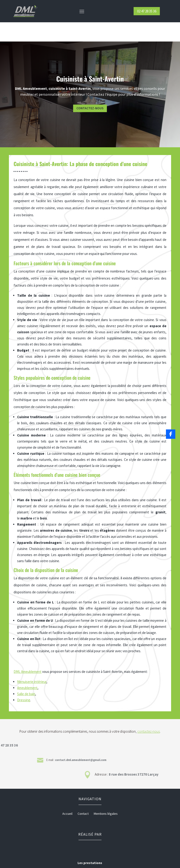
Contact (83, 795)
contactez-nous (149, 712)
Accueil (67, 795)
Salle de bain (26, 675)
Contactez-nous (120, 89)
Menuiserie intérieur (32, 664)
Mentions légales (106, 795)
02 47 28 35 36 (147, 11)
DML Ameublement (28, 654)
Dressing (24, 681)
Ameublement (28, 669)
